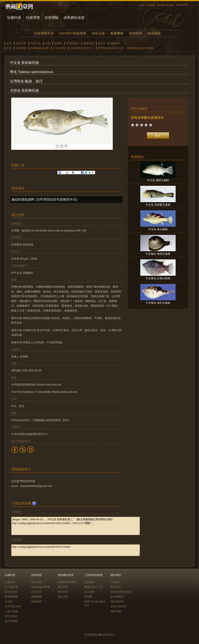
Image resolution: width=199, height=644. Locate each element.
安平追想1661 (13, 606)
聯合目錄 (36, 582)
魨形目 (102, 43)
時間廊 (88, 597)
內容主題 (98, 33)
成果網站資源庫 (67, 582)
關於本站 (116, 587)
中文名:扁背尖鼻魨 (158, 180)
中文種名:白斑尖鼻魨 (158, 278)
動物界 (58, 43)
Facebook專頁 (166, 5)
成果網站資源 (74, 18)
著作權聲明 (117, 597)
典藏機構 (117, 33)
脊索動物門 (73, 43)
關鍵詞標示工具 (93, 587)
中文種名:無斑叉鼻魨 (158, 254)
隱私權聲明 (117, 602)
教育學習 (63, 587)
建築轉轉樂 (11, 597)
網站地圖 (116, 611)
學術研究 (63, 592)
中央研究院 (59, 48)
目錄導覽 (33, 18)
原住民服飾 (11, 621)
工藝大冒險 (11, 611)
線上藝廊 (89, 592)
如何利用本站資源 (121, 592)
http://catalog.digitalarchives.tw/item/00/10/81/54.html (76, 550)
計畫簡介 (116, 582)
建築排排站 (11, 592)
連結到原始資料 (23, 199)
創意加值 (63, 597)
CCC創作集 (11, 587)
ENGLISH (182, 5)
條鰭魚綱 (88, 43)
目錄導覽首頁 (44, 33)
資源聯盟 (154, 33)
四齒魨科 (115, 43)
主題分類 (36, 592)
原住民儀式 (11, 616)
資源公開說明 (118, 606)
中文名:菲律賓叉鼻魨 (158, 205)
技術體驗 (52, 18)
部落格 (151, 5)
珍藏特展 (14, 18)
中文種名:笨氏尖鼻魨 (158, 303)
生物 (47, 43)
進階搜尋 (135, 33)
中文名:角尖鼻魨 (158, 229)
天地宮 (9, 602)
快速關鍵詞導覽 (40, 587)
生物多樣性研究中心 (82, 48)
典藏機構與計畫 (39, 48)
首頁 (142, 5)
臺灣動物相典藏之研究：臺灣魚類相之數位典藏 (126, 48)
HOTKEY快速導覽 (73, 33)
